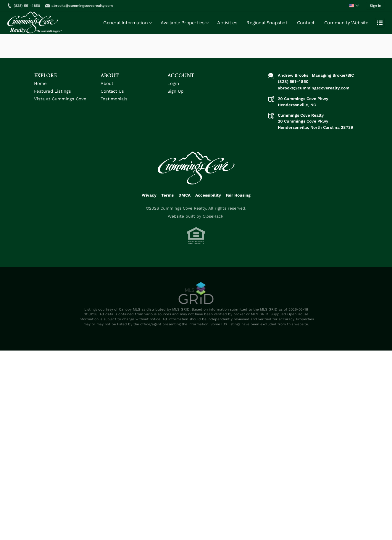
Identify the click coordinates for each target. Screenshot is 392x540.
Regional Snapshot (267, 23)
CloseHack (213, 216)
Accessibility (208, 195)
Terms (167, 195)
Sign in (375, 6)
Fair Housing (238, 195)
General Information (125, 23)
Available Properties (182, 23)
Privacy (149, 195)
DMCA (184, 195)
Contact (306, 23)
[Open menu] (380, 23)
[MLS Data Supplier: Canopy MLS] (196, 293)
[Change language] (354, 6)
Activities (227, 23)
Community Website (346, 23)
